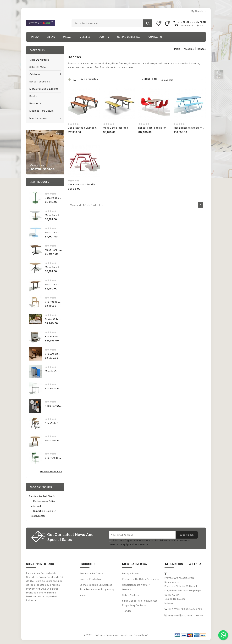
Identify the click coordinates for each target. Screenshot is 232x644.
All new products (51, 471)
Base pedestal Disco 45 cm (61, 198)
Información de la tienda (183, 564)
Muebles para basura (42, 111)
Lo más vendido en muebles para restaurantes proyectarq (97, 587)
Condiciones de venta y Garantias (136, 587)
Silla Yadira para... (55, 302)
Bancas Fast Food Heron (152, 128)
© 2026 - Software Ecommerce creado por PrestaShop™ (116, 635)
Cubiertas (35, 74)
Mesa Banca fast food (116, 128)
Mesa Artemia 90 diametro (60, 440)
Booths (104, 37)
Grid (70, 79)
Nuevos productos (90, 579)
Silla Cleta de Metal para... (60, 423)
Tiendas (127, 611)
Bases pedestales (40, 82)
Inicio (35, 37)
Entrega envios (131, 573)
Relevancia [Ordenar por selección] (182, 80)
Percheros (35, 103)
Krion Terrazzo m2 (56, 406)
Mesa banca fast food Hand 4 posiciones (91, 184)
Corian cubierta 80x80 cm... (61, 319)
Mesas (67, 37)
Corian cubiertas (129, 37)
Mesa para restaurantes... (60, 215)
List (74, 79)
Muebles (85, 37)
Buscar (148, 23)
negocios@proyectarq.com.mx (186, 615)
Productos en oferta (91, 573)
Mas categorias (45, 118)
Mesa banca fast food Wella (190, 128)
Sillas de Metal (38, 67)
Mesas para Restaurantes (44, 89)
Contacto (155, 37)
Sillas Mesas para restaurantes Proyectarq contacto (140, 603)
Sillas (51, 37)
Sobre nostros (130, 595)
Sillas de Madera (39, 60)
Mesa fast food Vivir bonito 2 (84, 128)
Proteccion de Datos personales (141, 579)
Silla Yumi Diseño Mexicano (61, 458)
